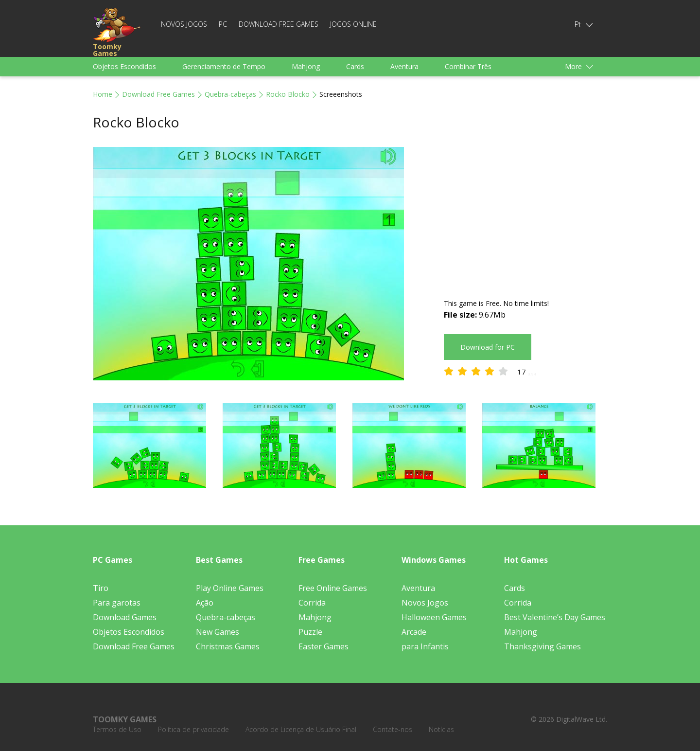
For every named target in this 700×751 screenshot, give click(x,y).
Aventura (404, 66)
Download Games (125, 617)
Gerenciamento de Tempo (224, 66)
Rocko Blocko (288, 94)
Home (103, 94)
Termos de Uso (117, 729)
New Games (218, 632)
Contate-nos (393, 729)
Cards (355, 66)
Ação (205, 603)
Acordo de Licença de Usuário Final (301, 729)
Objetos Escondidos (124, 66)
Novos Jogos (184, 24)
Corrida (312, 603)
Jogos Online (353, 24)
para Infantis (425, 646)
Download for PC (488, 347)
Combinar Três (468, 66)
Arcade (414, 632)
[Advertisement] (525, 215)
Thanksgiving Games (542, 646)
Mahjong (306, 66)
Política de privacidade (193, 729)
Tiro (101, 588)
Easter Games (324, 646)
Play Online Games (230, 588)
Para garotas (117, 603)
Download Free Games (279, 24)
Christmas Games (228, 646)
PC (223, 24)
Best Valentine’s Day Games (555, 617)
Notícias (441, 729)
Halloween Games (434, 617)
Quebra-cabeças (230, 94)
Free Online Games (333, 588)
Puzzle (310, 632)
